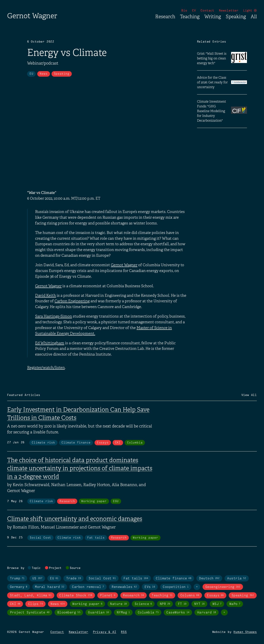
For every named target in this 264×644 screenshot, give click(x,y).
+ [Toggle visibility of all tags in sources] (224, 613)
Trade (74, 578)
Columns (190, 595)
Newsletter (229, 11)
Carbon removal (88, 587)
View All (249, 395)
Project (55, 568)
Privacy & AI (105, 632)
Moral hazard (50, 587)
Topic (36, 568)
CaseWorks (178, 613)
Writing (213, 17)
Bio (184, 11)
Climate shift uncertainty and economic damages (75, 519)
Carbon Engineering (72, 301)
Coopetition (176, 587)
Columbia (135, 443)
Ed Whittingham (50, 343)
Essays (103, 443)
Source (75, 568)
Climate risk (43, 443)
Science (143, 604)
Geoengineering (223, 587)
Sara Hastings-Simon (54, 316)
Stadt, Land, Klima (31, 595)
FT (182, 604)
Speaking (236, 17)
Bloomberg (69, 613)
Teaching (190, 17)
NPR (165, 604)
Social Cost (40, 538)
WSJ (217, 604)
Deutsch (209, 578)
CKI (118, 443)
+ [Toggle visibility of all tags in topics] (197, 587)
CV (194, 11)
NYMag (123, 613)
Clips (35, 604)
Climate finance (76, 443)
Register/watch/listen (46, 368)
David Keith (45, 296)
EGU (116, 501)
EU (32, 74)
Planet (108, 595)
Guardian (99, 613)
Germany (19, 587)
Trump (17, 578)
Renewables (124, 587)
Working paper (94, 501)
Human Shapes (245, 632)
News (44, 74)
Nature (118, 604)
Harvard (207, 613)
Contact (207, 11)
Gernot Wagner (32, 16)
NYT (199, 604)
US (37, 578)
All (254, 17)
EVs (150, 587)
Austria (237, 578)
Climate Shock (76, 595)
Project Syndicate (30, 613)
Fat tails (96, 538)
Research (165, 17)
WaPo (235, 604)
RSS (124, 632)
